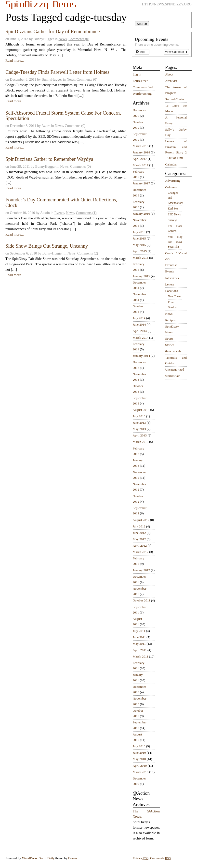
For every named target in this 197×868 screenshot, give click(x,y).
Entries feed (140, 81)
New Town (174, 296)
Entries (141, 858)
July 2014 (139, 318)
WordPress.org (142, 94)
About (169, 74)
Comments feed (143, 87)
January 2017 (141, 183)
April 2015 (140, 251)
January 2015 (141, 276)
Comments (160, 858)
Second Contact (175, 99)
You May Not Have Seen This (175, 242)
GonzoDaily (47, 858)
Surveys (172, 220)
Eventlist (171, 265)
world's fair (172, 376)
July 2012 (139, 526)
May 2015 (139, 245)
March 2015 (141, 258)
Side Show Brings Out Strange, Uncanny (47, 246)
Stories (170, 345)
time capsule (173, 351)
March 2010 (141, 772)
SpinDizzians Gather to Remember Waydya (49, 159)
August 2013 (141, 410)
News (63, 39)
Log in (137, 74)
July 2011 (139, 631)
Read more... (15, 60)
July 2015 (139, 232)
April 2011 (140, 650)
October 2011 (142, 600)
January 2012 (141, 570)
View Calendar (176, 52)
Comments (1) (86, 213)
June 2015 (139, 238)
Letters (170, 284)
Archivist (171, 81)
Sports (169, 338)
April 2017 (140, 159)
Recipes (170, 320)
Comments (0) (79, 39)
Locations (171, 291)
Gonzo (72, 858)
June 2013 (139, 423)
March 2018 (141, 146)
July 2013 (139, 416)
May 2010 (139, 759)
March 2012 (141, 552)
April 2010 (140, 766)
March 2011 (141, 656)
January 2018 (141, 152)
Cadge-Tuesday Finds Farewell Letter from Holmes (57, 72)
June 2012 (139, 533)
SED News (174, 214)
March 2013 (141, 442)
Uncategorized (175, 369)
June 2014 (139, 324)
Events (59, 213)
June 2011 (139, 637)
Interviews (172, 278)
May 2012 (139, 539)
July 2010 (139, 746)
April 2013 (140, 435)
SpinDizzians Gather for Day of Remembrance (53, 31)
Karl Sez (173, 209)
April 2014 (140, 331)
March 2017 (141, 165)
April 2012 (140, 546)
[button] (142, 52)
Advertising (173, 181)
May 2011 (139, 644)
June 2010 (139, 753)
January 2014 (141, 356)
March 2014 (141, 337)
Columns (171, 187)
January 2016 (141, 214)
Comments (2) (88, 253)
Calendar (171, 164)
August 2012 (141, 520)
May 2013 (139, 429)
